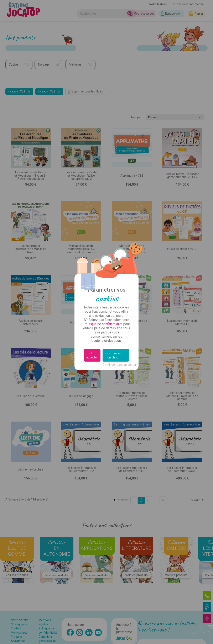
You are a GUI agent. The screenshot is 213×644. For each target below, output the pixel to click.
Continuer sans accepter (119, 365)
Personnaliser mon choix (114, 355)
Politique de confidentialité (103, 324)
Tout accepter (92, 355)
